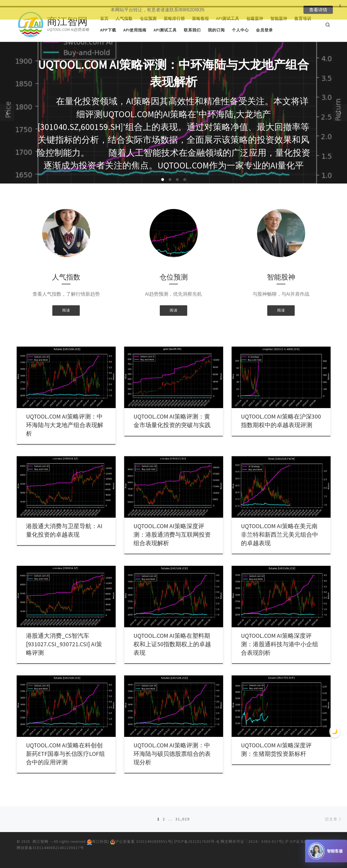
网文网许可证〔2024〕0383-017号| (253, 836)
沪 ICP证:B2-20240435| (306, 836)
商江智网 (40, 836)
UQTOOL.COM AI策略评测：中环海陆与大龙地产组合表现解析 (65, 419)
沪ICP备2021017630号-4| (197, 836)
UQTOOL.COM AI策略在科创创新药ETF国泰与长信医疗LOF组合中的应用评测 (65, 748)
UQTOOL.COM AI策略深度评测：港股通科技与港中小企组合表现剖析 (280, 638)
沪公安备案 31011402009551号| (142, 836)
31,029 (183, 813)
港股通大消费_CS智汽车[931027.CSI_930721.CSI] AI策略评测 (64, 638)
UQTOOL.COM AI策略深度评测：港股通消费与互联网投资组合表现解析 (172, 529)
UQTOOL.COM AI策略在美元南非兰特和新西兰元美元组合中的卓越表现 (280, 529)
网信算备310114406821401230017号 (50, 842)
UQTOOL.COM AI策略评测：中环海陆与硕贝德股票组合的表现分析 (172, 748)
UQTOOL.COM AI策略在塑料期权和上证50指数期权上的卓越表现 (172, 638)
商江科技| (98, 836)
